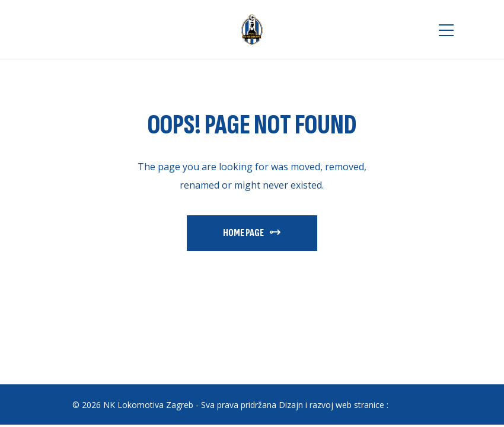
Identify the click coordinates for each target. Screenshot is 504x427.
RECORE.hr (412, 405)
